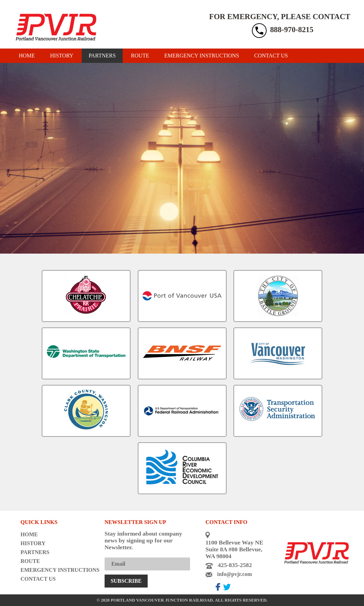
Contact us (271, 56)
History (62, 56)
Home (27, 56)
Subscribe (126, 581)
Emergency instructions (202, 56)
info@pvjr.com (234, 574)
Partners (102, 56)
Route (140, 56)
